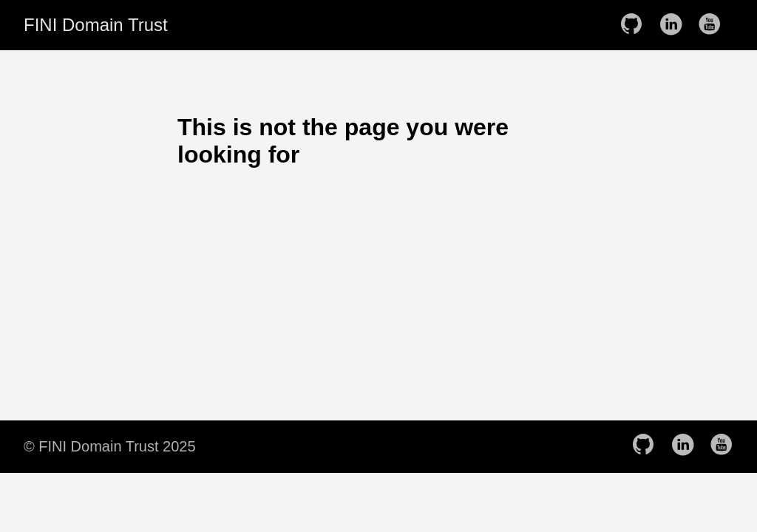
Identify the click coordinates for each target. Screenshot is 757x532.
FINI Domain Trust (96, 25)
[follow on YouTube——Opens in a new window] (714, 25)
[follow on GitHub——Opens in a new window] (636, 25)
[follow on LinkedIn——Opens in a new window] (675, 25)
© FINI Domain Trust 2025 (110, 446)
